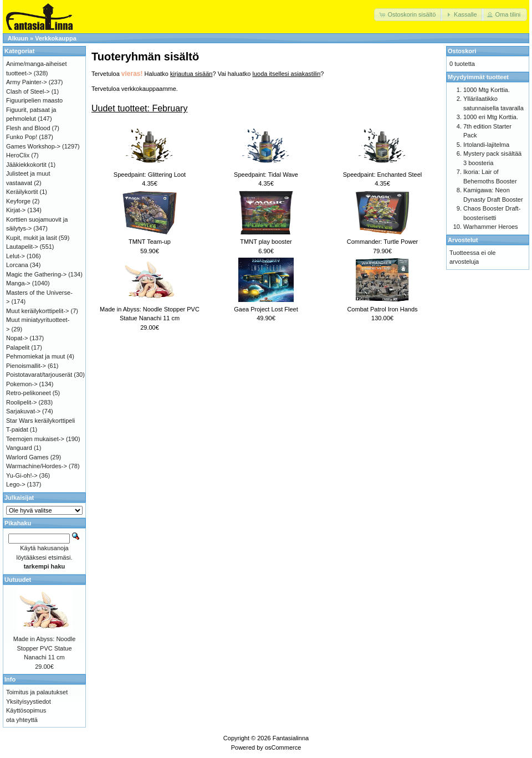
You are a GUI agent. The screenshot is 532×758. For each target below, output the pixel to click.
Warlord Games (27, 457)
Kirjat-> (16, 210)
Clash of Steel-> (28, 91)
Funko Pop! (22, 137)
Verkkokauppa (56, 38)
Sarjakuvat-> (23, 411)
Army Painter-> (27, 82)
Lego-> (16, 484)
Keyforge (18, 201)
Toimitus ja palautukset (37, 692)
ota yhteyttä (22, 720)
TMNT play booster (266, 242)
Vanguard (19, 448)
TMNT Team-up (150, 242)
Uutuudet (18, 580)
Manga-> (18, 283)
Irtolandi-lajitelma (486, 145)
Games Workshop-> (33, 146)
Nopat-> (17, 338)
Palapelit (18, 347)
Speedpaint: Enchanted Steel (383, 175)
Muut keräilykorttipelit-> (37, 311)
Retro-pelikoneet (29, 393)
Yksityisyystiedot (29, 701)
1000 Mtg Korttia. (487, 90)
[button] (408, 15)
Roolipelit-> (21, 402)
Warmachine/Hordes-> (37, 466)
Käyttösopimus (26, 710)
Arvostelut (463, 240)
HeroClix (18, 155)
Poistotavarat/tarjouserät (39, 375)
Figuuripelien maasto (34, 100)
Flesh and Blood (28, 128)
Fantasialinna (291, 738)
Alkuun (18, 38)
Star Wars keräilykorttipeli (40, 421)
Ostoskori (462, 51)
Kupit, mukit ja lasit (32, 238)
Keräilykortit (22, 192)
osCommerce (283, 747)
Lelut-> (16, 256)
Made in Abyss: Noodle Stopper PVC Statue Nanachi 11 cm (45, 648)
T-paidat (17, 429)
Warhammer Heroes (491, 227)
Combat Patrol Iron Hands (382, 309)
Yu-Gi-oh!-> (22, 475)
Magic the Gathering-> (36, 274)
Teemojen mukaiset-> (35, 439)
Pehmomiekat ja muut (35, 356)
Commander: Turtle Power (382, 242)
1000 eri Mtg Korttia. (491, 117)
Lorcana (17, 265)
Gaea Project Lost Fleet (266, 309)
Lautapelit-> (22, 247)
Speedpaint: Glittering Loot (150, 175)
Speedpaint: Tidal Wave (266, 175)
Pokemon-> (22, 384)
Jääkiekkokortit (26, 165)
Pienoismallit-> (26, 366)
